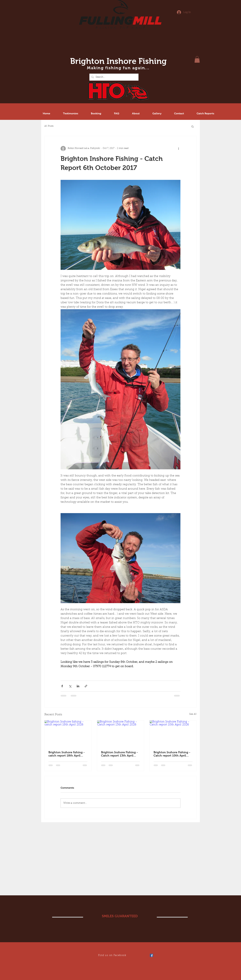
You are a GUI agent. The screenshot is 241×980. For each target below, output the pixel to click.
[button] (197, 59)
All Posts (49, 126)
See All (193, 714)
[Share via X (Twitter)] (70, 686)
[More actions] (178, 149)
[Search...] (114, 77)
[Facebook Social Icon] (151, 955)
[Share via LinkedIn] (78, 686)
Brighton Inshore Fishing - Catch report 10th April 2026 (172, 754)
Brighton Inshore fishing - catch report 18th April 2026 (67, 754)
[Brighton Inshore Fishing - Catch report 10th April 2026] (173, 733)
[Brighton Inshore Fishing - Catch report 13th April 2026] (121, 733)
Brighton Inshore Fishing (118, 61)
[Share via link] (86, 686)
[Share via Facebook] (62, 686)
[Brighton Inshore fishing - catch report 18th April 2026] (68, 733)
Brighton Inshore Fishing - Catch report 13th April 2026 (119, 754)
